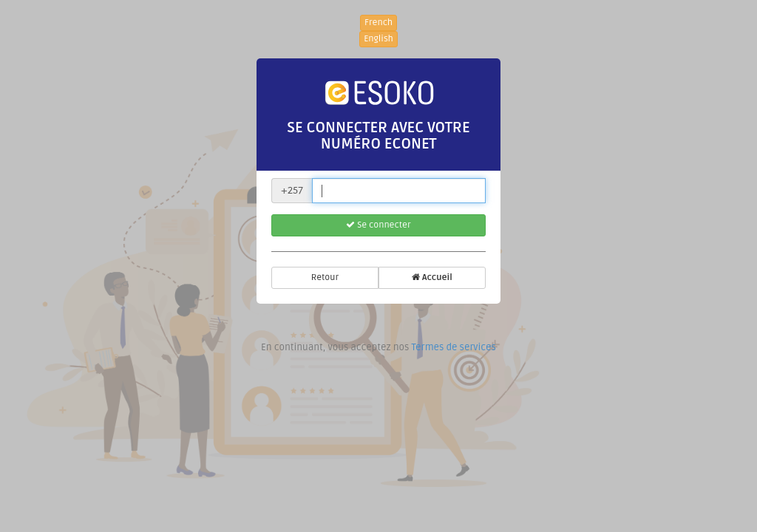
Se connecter (378, 225)
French (378, 23)
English (378, 39)
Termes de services (453, 347)
